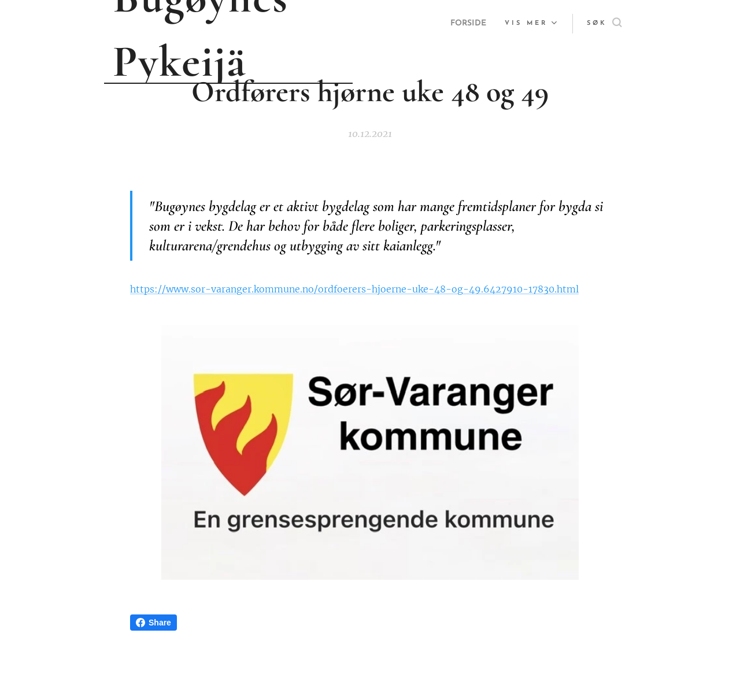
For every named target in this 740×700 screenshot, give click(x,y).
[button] (604, 24)
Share (153, 623)
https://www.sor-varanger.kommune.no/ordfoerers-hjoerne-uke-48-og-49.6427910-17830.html (354, 290)
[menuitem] (467, 24)
